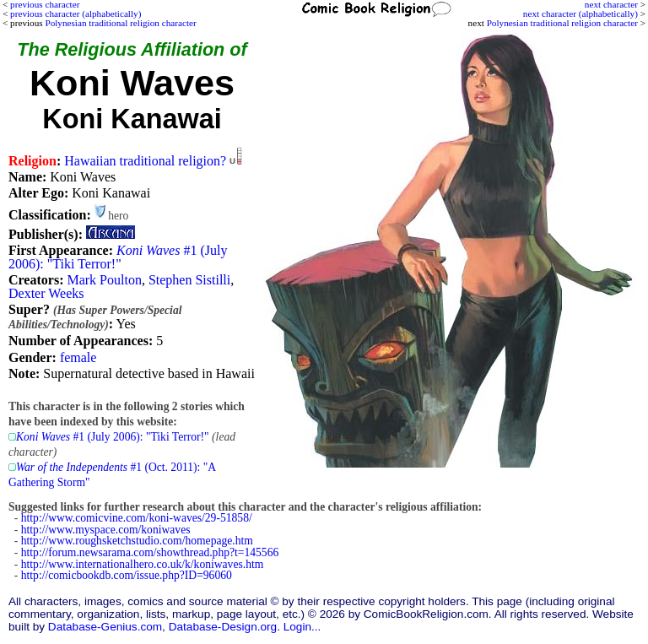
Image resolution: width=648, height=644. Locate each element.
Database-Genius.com (105, 627)
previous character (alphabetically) (76, 14)
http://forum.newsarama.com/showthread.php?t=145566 (150, 552)
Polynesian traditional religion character (562, 23)
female (78, 357)
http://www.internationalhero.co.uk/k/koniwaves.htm (143, 564)
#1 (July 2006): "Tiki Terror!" (118, 257)
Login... (302, 627)
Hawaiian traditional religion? (145, 161)
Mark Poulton (104, 280)
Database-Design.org (223, 627)
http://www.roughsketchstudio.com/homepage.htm (137, 541)
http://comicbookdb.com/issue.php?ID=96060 (127, 575)
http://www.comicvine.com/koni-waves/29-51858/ (137, 518)
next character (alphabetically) (580, 14)
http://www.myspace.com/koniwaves (106, 530)
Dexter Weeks (46, 293)
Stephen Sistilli (189, 280)
